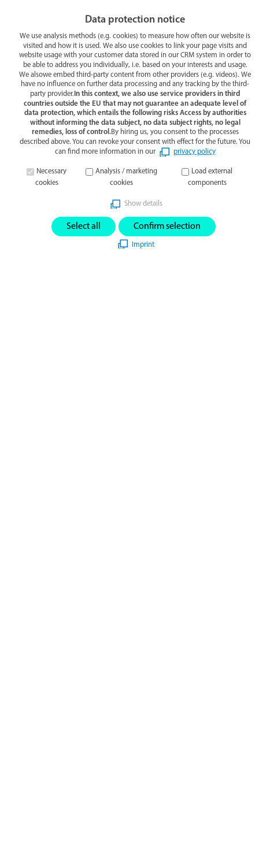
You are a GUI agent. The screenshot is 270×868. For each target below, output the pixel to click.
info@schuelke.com (47, 437)
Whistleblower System (52, 769)
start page (113, 140)
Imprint (23, 681)
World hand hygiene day (57, 628)
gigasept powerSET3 (49, 607)
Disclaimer (29, 734)
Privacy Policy (36, 699)
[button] (256, 23)
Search (32, 850)
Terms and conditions (50, 716)
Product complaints (47, 751)
